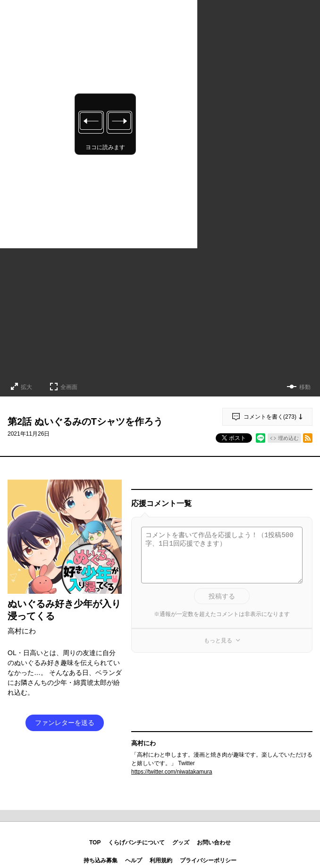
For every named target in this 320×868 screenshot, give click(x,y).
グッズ (181, 843)
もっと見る (218, 640)
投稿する (222, 596)
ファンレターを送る (65, 723)
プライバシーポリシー (208, 860)
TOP (95, 843)
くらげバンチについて (136, 843)
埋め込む (288, 438)
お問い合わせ (214, 843)
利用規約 (161, 860)
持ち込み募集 (101, 860)
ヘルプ (134, 860)
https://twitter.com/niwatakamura (172, 772)
